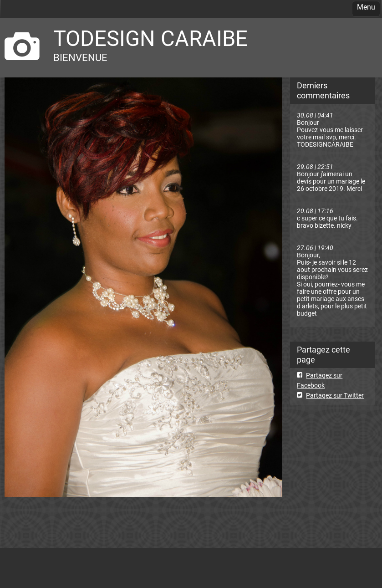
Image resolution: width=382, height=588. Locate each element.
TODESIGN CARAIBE (150, 38)
